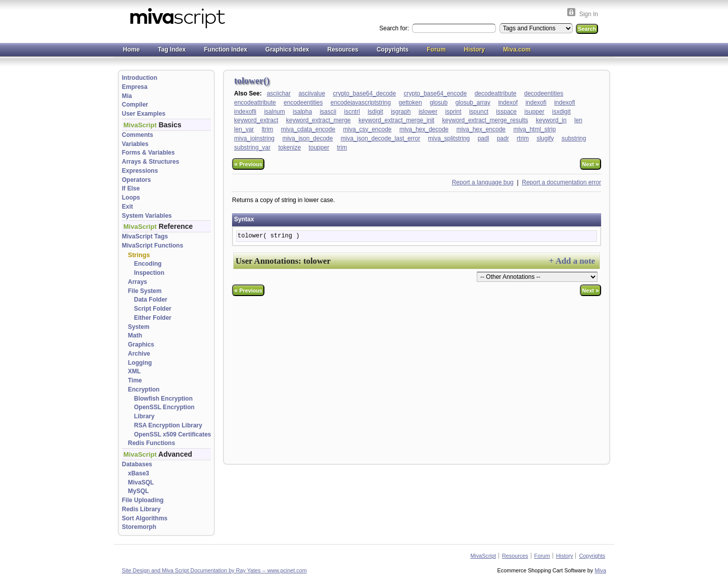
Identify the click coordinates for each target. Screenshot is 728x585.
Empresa (135, 87)
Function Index (225, 50)
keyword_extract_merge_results (485, 120)
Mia (127, 96)
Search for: (395, 28)
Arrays (138, 282)
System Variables (147, 216)
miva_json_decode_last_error (380, 138)
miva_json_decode (307, 138)
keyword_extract (256, 120)
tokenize (289, 148)
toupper (319, 148)
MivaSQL (141, 482)
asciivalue (312, 93)
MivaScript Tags (145, 236)
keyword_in (551, 120)
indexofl (564, 103)
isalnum (274, 112)
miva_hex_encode (481, 129)
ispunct (479, 112)
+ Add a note (572, 261)
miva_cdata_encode (308, 129)
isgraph (401, 112)
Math (135, 335)
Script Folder (153, 309)
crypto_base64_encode (436, 93)
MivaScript (483, 556)
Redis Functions (151, 443)
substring (574, 138)
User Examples (144, 114)
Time (135, 380)
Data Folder (151, 300)
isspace (506, 112)
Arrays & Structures (150, 162)
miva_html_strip (534, 129)
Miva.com (517, 50)
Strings (139, 255)
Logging (140, 363)
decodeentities (544, 93)
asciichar (279, 93)
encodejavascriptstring (361, 103)
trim (342, 148)
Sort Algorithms (145, 518)
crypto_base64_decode (364, 93)
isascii (328, 112)
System (139, 327)
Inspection (149, 273)
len (578, 120)
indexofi (536, 103)
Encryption (144, 389)
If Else (131, 188)
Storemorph (139, 527)
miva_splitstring (449, 138)
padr (503, 138)
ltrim (268, 129)
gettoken (411, 103)
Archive (139, 354)
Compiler (135, 105)
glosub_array (473, 103)
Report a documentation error (561, 182)
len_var (244, 129)
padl (484, 138)
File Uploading (143, 500)
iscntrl (352, 112)
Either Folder (153, 318)
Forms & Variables (148, 153)
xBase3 (139, 473)
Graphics (141, 345)
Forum (436, 50)
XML (134, 371)
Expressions (140, 171)
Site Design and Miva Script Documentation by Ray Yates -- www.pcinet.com (214, 570)
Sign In (589, 14)
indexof (508, 103)
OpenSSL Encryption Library (164, 412)
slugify (545, 138)
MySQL (138, 491)
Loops (131, 198)
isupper (534, 112)
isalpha (302, 112)
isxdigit (561, 112)
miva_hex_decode (424, 129)
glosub (439, 103)
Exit (127, 207)
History (474, 50)
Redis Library (141, 509)
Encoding (148, 264)
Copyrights (393, 50)
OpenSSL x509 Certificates (173, 434)
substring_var (252, 148)
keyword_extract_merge (318, 120)
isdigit (375, 112)
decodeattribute (496, 93)
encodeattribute (255, 103)
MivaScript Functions (152, 246)
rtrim (523, 138)
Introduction (140, 78)
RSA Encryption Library (168, 425)
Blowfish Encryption (163, 399)
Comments (138, 135)
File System (145, 291)
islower (428, 112)
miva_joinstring (254, 138)
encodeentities (303, 103)
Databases (137, 464)
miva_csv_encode (367, 129)
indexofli (245, 112)
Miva (600, 570)
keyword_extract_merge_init (396, 120)
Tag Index (172, 50)
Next (590, 164)
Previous (248, 164)
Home (131, 50)
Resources (343, 50)
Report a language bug (483, 182)
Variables (135, 144)
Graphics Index (287, 50)
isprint (453, 112)
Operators (136, 180)
